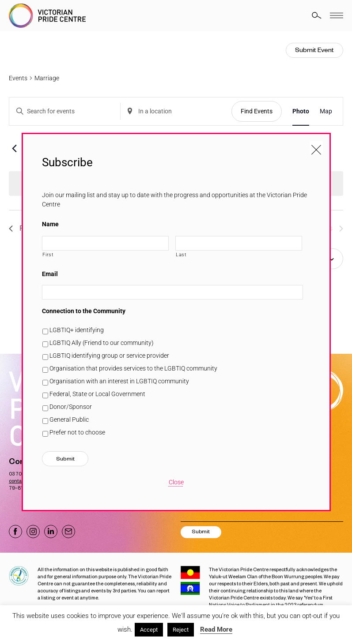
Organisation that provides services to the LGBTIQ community (133, 368)
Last (181, 255)
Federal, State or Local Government (97, 394)
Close (176, 482)
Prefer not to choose (77, 432)
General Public (69, 419)
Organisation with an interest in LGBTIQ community (119, 381)
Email (50, 274)
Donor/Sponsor (71, 407)
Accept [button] (149, 630)
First (48, 255)
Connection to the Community (84, 311)
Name (50, 224)
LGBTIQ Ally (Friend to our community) (102, 343)
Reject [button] (181, 630)
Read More (216, 629)
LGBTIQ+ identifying (77, 330)
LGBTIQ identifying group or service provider (109, 356)
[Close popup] (316, 147)
